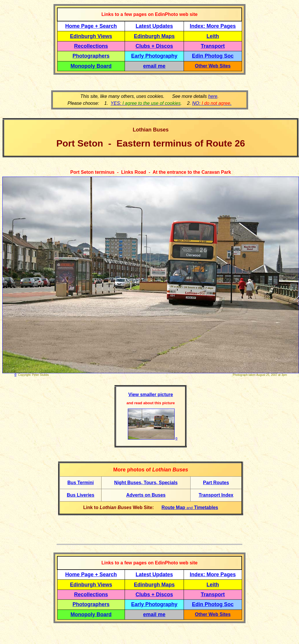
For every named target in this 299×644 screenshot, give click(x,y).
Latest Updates (154, 26)
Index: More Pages (213, 26)
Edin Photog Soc (213, 56)
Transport (213, 46)
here (213, 96)
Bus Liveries (81, 495)
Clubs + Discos (154, 46)
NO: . (212, 103)
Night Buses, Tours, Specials (146, 483)
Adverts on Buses (146, 495)
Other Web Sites (213, 66)
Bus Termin (80, 483)
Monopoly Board (91, 66)
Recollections (91, 46)
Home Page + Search (91, 26)
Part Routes (216, 483)
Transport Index (216, 495)
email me (154, 66)
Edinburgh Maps (154, 36)
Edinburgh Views (91, 36)
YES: (146, 103)
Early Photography (154, 56)
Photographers (91, 56)
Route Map (174, 507)
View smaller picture (151, 395)
